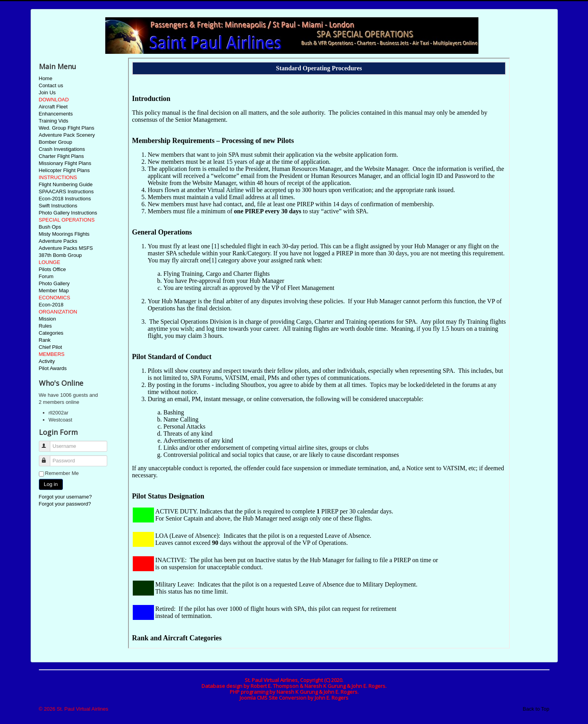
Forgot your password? (65, 504)
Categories (51, 333)
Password (48, 457)
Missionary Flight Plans (65, 163)
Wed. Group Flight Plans (67, 128)
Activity (47, 361)
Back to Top (536, 709)
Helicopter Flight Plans (64, 170)
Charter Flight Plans (61, 156)
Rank (45, 340)
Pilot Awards (53, 368)
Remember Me (62, 473)
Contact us (51, 85)
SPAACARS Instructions (66, 192)
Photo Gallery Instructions (68, 213)
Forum (46, 276)
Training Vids (54, 121)
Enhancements (56, 114)
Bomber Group (56, 142)
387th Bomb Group (60, 255)
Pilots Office (52, 269)
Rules (45, 326)
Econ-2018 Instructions (65, 199)
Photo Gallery (54, 283)
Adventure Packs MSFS (66, 248)
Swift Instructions (58, 206)
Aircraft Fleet (53, 107)
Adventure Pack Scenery (67, 135)
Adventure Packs (58, 241)
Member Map (54, 291)
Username (48, 443)
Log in (51, 484)
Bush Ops (50, 227)
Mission (48, 319)
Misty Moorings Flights (64, 234)
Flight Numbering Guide (66, 184)
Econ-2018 (51, 305)
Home (46, 78)
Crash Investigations (62, 149)
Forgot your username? (65, 497)
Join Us (47, 93)
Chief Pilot (50, 347)
